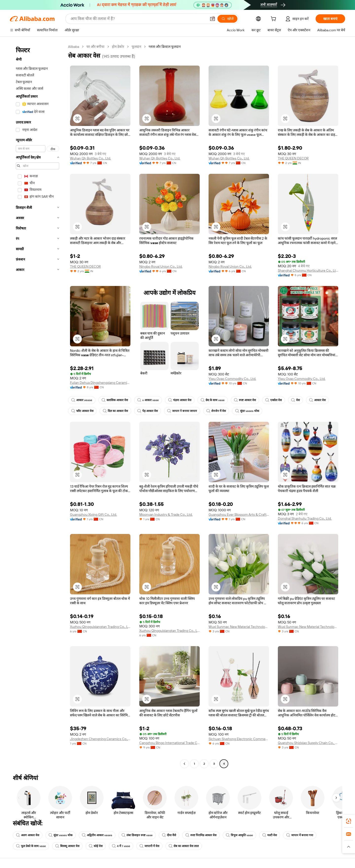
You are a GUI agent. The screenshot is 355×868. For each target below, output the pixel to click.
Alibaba (74, 46)
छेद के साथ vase (214, 400)
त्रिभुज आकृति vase (241, 835)
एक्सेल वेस (275, 400)
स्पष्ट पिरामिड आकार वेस (202, 835)
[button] (77, 119)
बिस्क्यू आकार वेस (68, 846)
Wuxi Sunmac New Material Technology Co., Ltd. (239, 627)
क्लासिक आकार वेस (115, 400)
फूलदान (138, 46)
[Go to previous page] (184, 764)
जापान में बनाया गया (302, 835)
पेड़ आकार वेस (148, 411)
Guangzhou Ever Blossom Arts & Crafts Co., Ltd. (239, 514)
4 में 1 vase (122, 846)
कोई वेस (96, 846)
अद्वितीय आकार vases (98, 835)
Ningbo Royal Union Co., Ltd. (163, 266)
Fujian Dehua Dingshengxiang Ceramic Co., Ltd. (100, 382)
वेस (297, 400)
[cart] (274, 19)
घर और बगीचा (97, 46)
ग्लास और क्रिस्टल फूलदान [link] (167, 46)
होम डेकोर (120, 46)
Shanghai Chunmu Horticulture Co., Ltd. (308, 270)
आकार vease (82, 400)
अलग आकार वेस (28, 835)
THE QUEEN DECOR (294, 158)
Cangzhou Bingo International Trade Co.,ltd (169, 743)
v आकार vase (149, 400)
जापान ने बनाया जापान (182, 411)
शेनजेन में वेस (216, 411)
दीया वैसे (170, 835)
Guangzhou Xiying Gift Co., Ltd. (96, 514)
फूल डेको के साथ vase (31, 846)
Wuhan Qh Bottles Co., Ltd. (92, 158)
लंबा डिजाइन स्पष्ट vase (138, 835)
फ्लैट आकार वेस (82, 411)
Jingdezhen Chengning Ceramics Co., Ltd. (100, 739)
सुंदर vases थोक (247, 411)
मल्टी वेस (272, 835)
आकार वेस (319, 400)
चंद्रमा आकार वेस (181, 400)
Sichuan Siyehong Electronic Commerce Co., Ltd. (239, 739)
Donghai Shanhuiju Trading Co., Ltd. (307, 518)
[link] (349, 821)
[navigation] (37, 406)
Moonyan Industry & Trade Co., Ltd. (168, 514)
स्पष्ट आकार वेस (246, 400)
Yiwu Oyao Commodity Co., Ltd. (234, 379)
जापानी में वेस (150, 846)
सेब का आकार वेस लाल (185, 846)
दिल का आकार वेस (115, 411)
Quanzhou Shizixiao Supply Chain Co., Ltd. (308, 743)
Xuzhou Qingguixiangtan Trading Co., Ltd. (100, 627)
